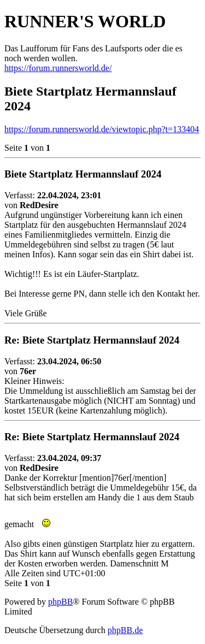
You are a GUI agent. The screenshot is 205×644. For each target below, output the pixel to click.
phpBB (60, 602)
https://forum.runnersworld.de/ (58, 68)
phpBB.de (125, 630)
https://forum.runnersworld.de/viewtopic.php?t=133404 (102, 129)
